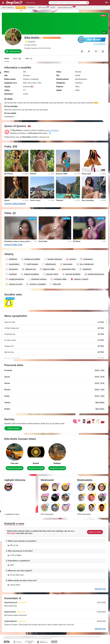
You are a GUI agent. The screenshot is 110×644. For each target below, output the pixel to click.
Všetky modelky (8, 8)
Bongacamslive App (65, 7)
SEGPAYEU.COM (54, 637)
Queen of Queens (52, 130)
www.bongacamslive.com (30, 637)
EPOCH (46, 637)
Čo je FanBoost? (100, 44)
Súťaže (52, 8)
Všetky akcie (43, 7)
